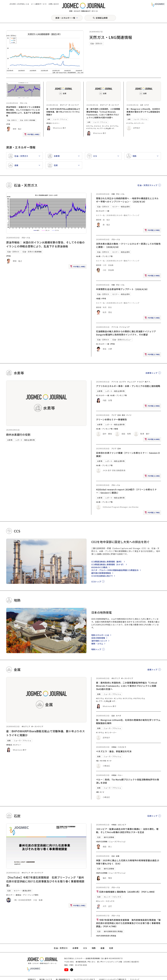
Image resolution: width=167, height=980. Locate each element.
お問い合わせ (54, 4)
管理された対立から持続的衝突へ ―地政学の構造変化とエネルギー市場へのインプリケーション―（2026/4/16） (127, 200)
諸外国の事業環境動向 (101, 573)
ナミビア (140, 382)
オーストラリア (74, 105)
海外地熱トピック (99, 641)
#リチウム (130, 123)
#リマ (109, 761)
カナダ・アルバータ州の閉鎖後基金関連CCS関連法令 (115, 570)
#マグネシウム (91, 128)
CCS (85, 948)
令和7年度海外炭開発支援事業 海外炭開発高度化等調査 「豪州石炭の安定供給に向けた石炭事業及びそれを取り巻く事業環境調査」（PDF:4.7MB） (128, 923)
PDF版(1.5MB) (152, 231)
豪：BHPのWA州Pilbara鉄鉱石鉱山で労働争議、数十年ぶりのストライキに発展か (63, 112)
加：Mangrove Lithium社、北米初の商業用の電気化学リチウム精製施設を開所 (143, 112)
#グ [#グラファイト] (113, 128)
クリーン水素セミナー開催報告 (112, 419)
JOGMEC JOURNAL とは (19, 4)
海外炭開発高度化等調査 (113, 931)
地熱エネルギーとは (100, 635)
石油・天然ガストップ (147, 185)
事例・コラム (97, 644)
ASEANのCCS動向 (99, 567)
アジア (114, 415)
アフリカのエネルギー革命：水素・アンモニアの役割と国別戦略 (128, 386)
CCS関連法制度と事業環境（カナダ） (108, 564)
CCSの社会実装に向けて (102, 576)
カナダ (147, 105)
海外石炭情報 (109, 837)
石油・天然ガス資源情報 (28, 120)
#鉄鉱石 (49, 123)
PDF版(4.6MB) (152, 440)
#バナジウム (114, 126)
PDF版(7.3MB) (152, 318)
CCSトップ (96, 582)
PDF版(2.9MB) (152, 406)
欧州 (124, 415)
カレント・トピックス (112, 897)
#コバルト (98, 126)
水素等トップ (151, 373)
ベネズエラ (122, 747)
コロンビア (122, 825)
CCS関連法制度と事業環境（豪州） (107, 562)
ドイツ (129, 415)
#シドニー (56, 123)
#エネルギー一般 (103, 211)
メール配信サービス (39, 4)
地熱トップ (96, 649)
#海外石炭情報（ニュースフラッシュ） (111, 842)
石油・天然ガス (96, 44)
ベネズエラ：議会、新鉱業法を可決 (114, 751)
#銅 (97, 792)
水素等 (10, 440)
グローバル (24, 103)
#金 (97, 761)
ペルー (120, 775)
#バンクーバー (139, 123)
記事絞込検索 (102, 18)
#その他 (103, 761)
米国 (118, 856)
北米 (142, 105)
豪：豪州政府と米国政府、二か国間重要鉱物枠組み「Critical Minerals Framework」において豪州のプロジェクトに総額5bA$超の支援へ (103, 113)
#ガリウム (90, 126)
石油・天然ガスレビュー (122, 340)
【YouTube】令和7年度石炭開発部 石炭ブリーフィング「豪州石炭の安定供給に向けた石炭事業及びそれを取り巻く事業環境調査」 (45, 881)
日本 (119, 415)
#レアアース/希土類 (104, 128)
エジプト (123, 382)
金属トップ (152, 670)
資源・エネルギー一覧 (65, 18)
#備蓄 (98, 298)
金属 (49, 119)
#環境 (116, 429)
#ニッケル (106, 126)
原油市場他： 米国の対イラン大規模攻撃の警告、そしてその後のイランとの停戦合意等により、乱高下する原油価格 (23, 111)
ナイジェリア (125, 327)
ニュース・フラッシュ (60, 119)
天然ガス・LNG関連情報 (111, 37)
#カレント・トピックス (105, 901)
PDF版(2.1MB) (152, 476)
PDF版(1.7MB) (152, 513)
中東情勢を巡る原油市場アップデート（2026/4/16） (122, 289)
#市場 (8, 124)
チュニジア (132, 382)
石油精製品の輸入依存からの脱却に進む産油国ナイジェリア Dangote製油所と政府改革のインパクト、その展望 (127, 333)
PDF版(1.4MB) (32, 135)
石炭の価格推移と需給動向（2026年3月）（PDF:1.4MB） (126, 892)
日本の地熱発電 (98, 638)
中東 (113, 194)
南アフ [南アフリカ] (147, 382)
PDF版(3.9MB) (152, 276)
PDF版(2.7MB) (152, 355)
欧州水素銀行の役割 (18, 434)
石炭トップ (152, 816)
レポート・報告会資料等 (25, 440)
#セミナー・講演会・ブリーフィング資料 (22, 895)
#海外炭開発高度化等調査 (106, 936)
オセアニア (64, 105)
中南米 (114, 747)
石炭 (9, 891)
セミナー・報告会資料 (121, 207)
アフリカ (115, 327)
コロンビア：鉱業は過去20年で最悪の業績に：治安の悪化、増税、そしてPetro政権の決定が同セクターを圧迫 (127, 831)
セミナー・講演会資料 (22, 891)
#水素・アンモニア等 (104, 256)
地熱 (94, 948)
